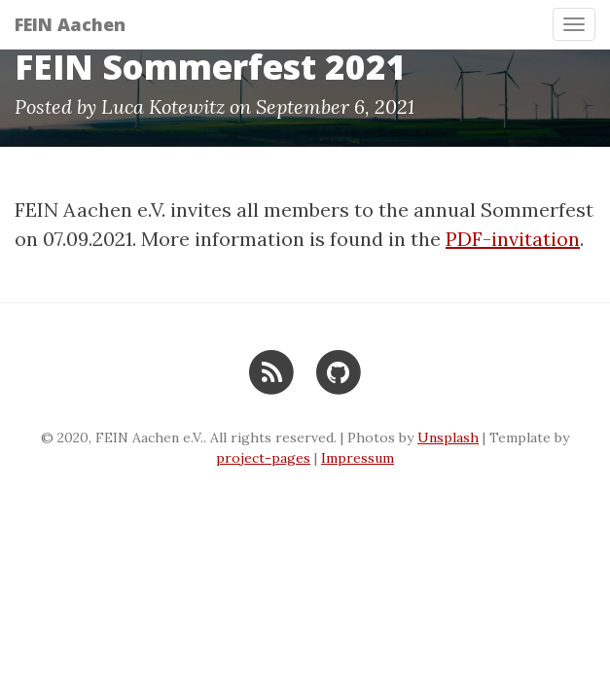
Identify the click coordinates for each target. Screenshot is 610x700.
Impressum (358, 458)
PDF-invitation (513, 239)
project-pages (263, 458)
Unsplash (448, 437)
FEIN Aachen (70, 24)
